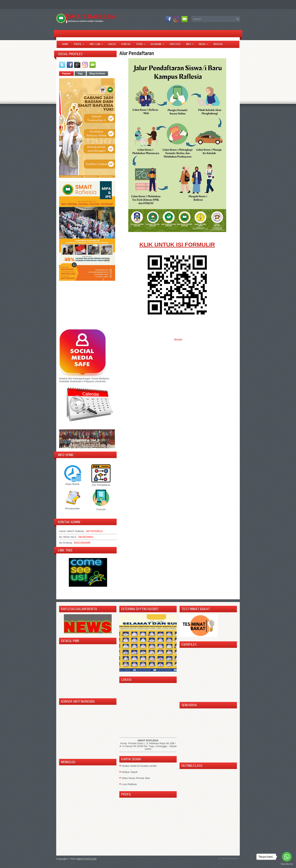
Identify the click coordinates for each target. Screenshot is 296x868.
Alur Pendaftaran (101, 483)
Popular (66, 74)
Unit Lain (97, 43)
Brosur (218, 44)
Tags (80, 74)
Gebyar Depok (130, 772)
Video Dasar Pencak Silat (136, 778)
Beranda (178, 339)
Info (191, 43)
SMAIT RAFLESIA (86, 859)
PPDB (142, 43)
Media (205, 43)
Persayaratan (72, 507)
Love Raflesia (129, 784)
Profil (80, 43)
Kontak (126, 44)
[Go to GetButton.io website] (287, 864)
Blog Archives (97, 74)
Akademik (159, 43)
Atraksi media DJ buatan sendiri (139, 766)
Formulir (101, 508)
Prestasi (175, 44)
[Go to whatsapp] (287, 857)
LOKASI (112, 44)
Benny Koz (234, 859)
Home (65, 44)
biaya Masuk (72, 483)
